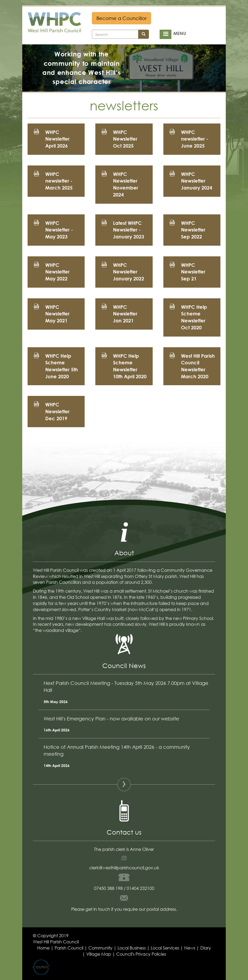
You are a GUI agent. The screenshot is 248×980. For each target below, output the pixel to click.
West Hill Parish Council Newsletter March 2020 (198, 366)
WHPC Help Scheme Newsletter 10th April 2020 (130, 366)
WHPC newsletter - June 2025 (195, 139)
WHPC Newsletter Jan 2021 (125, 314)
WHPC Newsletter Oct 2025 (125, 139)
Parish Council (69, 948)
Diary (206, 948)
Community (100, 948)
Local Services (165, 948)
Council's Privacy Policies (141, 954)
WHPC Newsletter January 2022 (129, 272)
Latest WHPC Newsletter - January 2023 (129, 230)
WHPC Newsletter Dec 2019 (57, 411)
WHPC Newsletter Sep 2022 (193, 230)
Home (43, 948)
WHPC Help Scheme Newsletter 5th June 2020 (62, 366)
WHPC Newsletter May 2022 (57, 272)
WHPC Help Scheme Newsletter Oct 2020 (194, 317)
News (190, 948)
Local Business (132, 948)
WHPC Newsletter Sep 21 (193, 272)
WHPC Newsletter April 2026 (57, 139)
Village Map (99, 954)
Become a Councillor (121, 18)
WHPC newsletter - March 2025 (59, 181)
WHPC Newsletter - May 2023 (59, 230)
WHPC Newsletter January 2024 (197, 181)
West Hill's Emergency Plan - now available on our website (111, 719)
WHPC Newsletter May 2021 (57, 314)
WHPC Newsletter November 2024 (126, 184)
